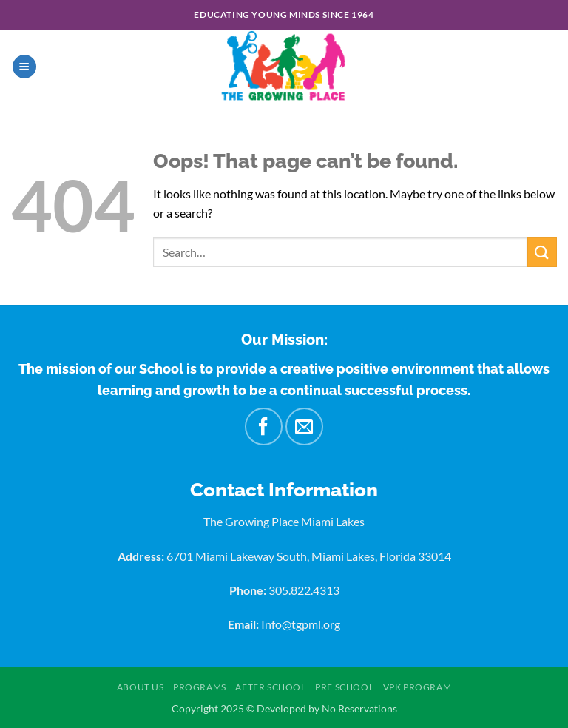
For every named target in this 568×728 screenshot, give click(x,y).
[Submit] (542, 252)
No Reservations (359, 708)
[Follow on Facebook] (263, 426)
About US (141, 687)
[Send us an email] (304, 426)
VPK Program (417, 687)
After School (270, 687)
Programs (200, 687)
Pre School (344, 687)
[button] (24, 67)
